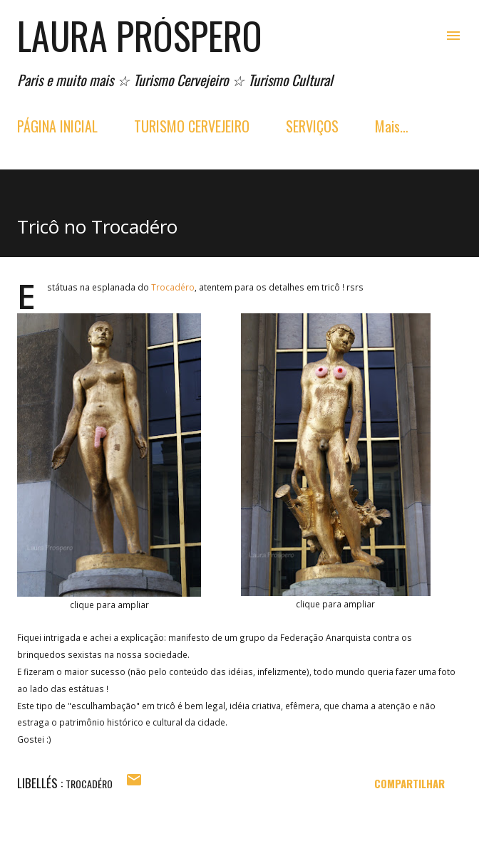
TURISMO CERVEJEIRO (192, 126)
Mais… (392, 126)
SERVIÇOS (312, 126)
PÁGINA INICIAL (57, 126)
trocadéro (89, 784)
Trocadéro (173, 287)
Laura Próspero (140, 35)
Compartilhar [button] (410, 783)
